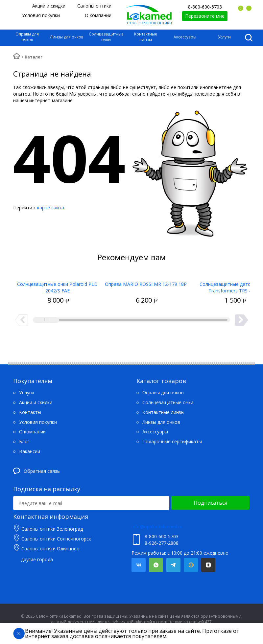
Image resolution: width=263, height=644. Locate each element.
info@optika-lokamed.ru (157, 527)
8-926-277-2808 (162, 543)
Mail (191, 565)
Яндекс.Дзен (208, 565)
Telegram (173, 565)
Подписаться (210, 503)
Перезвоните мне (205, 16)
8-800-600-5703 (205, 7)
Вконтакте (139, 565)
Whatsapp (156, 565)
